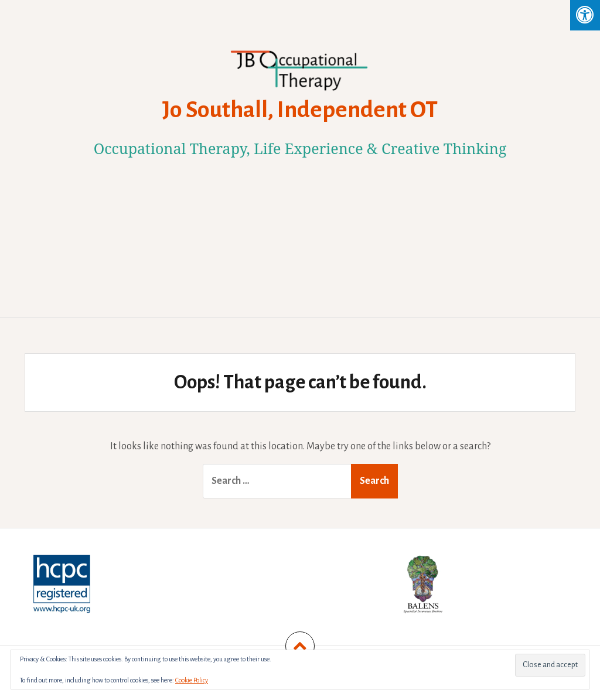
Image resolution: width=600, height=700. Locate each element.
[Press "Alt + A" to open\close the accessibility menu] (585, 15)
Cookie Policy (192, 680)
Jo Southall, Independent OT (300, 110)
